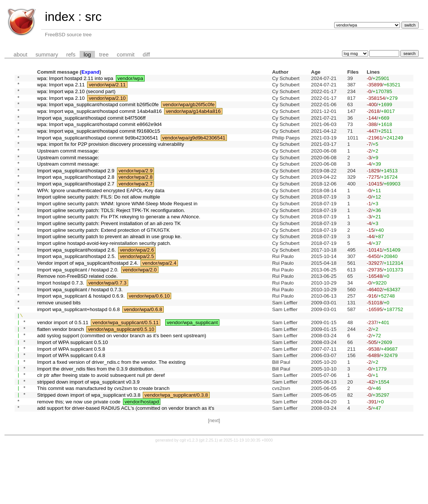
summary (47, 55)
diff (146, 55)
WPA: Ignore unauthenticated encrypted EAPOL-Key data (101, 210)
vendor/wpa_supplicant (192, 364)
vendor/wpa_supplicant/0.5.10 (121, 372)
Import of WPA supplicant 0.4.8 (71, 403)
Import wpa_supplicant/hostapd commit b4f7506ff (91, 125)
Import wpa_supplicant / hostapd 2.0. (78, 303)
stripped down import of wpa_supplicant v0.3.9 (88, 434)
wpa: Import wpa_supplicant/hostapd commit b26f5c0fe (98, 110)
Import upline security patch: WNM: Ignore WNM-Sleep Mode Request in (117, 226)
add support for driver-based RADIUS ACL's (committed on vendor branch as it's (126, 465)
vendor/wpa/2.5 (137, 287)
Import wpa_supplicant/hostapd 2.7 (76, 202)
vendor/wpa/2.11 (107, 87)
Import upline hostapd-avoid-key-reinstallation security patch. (104, 272)
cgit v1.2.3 (189, 497)
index (60, 17)
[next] (214, 478)
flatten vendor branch (60, 372)
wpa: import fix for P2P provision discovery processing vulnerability (110, 156)
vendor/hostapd (142, 457)
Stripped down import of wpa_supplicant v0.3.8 (89, 450)
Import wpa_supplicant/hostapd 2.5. (76, 287)
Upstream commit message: (68, 164)
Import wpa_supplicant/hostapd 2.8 (76, 195)
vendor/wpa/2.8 (136, 195)
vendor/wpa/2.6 (137, 279)
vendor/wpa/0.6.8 (143, 349)
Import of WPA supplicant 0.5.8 (71, 395)
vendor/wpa (130, 79)
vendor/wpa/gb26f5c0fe (189, 110)
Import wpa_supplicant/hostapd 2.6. (76, 279)
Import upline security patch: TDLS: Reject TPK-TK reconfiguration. (111, 233)
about (20, 55)
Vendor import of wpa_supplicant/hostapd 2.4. (87, 295)
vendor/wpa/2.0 (140, 303)
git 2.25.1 (209, 497)
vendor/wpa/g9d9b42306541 (194, 148)
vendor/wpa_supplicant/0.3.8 (176, 450)
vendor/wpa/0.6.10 (149, 334)
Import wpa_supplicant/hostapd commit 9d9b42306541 (98, 148)
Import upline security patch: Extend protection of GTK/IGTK (103, 256)
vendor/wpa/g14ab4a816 (193, 117)
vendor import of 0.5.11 (63, 364)
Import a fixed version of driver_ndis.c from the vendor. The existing (111, 411)
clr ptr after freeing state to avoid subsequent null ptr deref (101, 426)
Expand (90, 72)
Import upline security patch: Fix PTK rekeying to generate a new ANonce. (118, 241)
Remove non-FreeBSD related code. (77, 311)
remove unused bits (59, 341)
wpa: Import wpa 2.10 (61, 102)
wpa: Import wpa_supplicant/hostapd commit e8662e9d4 (99, 133)
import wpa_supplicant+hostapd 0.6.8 (78, 349)
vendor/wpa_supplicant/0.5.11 (125, 364)
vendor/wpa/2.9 (136, 187)
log (87, 55)
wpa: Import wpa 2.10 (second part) (76, 94)
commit (126, 55)
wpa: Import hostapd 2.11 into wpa (75, 79)
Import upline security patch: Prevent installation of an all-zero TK (109, 249)
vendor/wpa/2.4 (159, 295)
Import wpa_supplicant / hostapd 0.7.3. (80, 326)
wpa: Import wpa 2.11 (61, 87)
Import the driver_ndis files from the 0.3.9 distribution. (96, 419)
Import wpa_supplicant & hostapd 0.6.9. (81, 334)
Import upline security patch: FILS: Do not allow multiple (98, 218)
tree (104, 55)
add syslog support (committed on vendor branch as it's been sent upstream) (121, 380)
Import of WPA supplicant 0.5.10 (72, 388)
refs (71, 55)
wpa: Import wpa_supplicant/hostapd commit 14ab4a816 (99, 117)
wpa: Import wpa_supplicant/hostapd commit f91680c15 (98, 140)
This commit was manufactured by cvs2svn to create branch (103, 442)
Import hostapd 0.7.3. (61, 318)
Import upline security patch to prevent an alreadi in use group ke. (109, 264)
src (93, 17)
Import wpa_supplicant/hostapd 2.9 (76, 187)
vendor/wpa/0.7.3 (107, 318)
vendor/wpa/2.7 (136, 202)
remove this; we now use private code (79, 457)
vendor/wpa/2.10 (107, 102)
